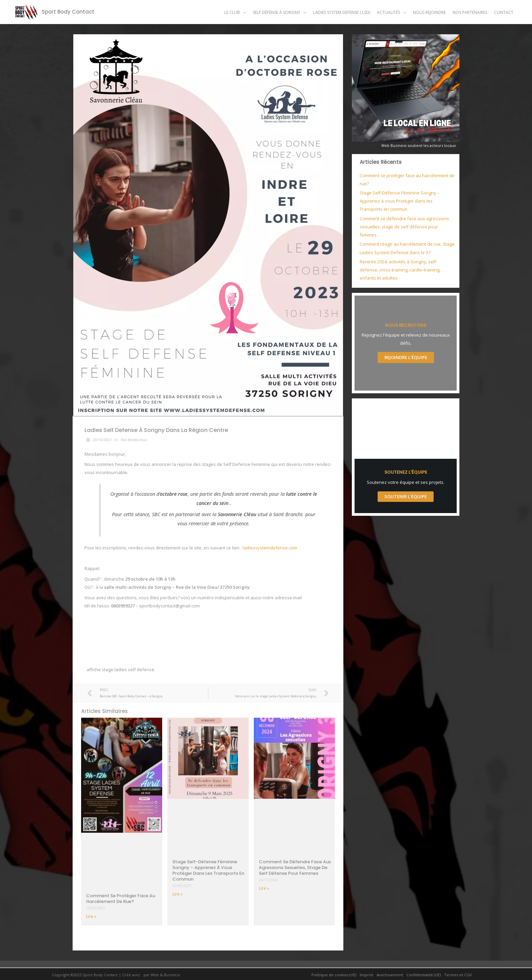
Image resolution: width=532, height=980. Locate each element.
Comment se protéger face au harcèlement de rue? (121, 899)
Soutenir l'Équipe (406, 496)
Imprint (366, 975)
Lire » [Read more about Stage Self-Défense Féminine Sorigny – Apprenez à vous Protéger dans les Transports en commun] (177, 894)
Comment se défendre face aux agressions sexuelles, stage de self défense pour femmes (295, 868)
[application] (243, 12)
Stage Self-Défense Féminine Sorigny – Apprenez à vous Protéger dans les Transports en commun (208, 870)
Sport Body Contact (68, 12)
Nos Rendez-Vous (134, 440)
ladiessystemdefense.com (270, 548)
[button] (235, 12)
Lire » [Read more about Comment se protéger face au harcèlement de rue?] (91, 916)
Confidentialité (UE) (424, 975)
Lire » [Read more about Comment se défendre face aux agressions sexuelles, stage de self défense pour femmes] (264, 888)
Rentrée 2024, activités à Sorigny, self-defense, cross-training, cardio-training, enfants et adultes (400, 270)
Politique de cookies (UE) (334, 975)
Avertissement (390, 975)
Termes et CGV (458, 975)
